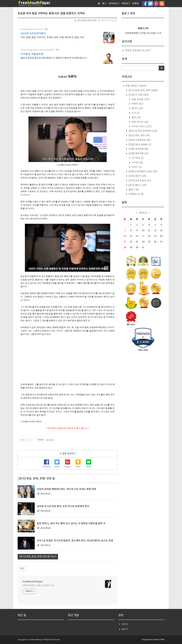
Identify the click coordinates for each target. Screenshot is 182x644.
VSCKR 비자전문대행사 (33, 34)
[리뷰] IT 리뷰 (138, 95)
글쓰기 (125, 629)
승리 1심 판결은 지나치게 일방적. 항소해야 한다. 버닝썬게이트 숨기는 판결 (75, 541)
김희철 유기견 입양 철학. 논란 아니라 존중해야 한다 (63, 506)
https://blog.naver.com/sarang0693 (38, 50)
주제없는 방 (136, 194)
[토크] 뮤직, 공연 (139, 135)
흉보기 (133, 190)
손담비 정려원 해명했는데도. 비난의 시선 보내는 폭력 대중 (66, 489)
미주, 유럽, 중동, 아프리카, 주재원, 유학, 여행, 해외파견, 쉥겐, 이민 (52, 37)
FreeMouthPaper (33, 582)
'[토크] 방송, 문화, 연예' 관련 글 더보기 (38, 557)
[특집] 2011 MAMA (140, 145)
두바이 (136, 167)
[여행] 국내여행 (138, 149)
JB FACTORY (159, 640)
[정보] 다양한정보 (139, 140)
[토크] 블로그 (137, 185)
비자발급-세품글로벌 (32, 54)
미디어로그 (114, 4)
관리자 (125, 624)
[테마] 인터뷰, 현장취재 (143, 131)
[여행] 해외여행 (138, 154)
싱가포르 (137, 158)
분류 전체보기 (136, 86)
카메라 (137, 104)
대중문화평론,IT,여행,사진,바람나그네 (38, 586)
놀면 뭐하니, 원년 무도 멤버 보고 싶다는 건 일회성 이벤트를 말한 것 (71, 524)
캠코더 (137, 108)
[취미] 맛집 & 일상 (140, 181)
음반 (136, 117)
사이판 (137, 163)
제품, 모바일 (140, 99)
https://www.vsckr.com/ (32, 29)
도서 (135, 113)
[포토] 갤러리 (137, 176)
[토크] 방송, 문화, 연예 (87, 21)
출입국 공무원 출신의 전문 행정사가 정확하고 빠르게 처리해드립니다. (54, 58)
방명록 (136, 4)
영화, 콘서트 (140, 122)
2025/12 (143, 213)
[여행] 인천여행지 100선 (143, 172)
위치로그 (126, 4)
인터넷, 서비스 (141, 126)
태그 (104, 4)
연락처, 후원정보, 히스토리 (138, 51)
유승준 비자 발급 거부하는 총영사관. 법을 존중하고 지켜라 (51, 13)
